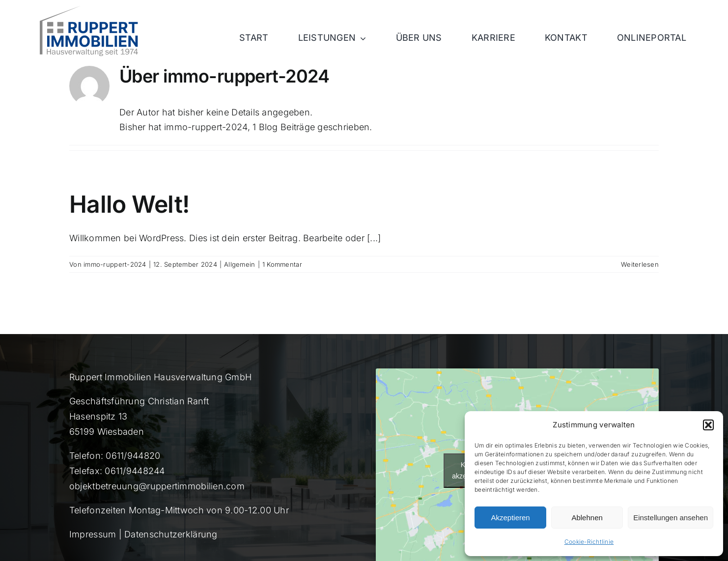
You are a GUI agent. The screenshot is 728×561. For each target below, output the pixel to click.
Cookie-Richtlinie (589, 542)
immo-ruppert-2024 (115, 264)
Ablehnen (587, 518)
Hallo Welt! (129, 204)
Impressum (93, 534)
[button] (708, 425)
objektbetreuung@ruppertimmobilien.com (157, 486)
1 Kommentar (282, 264)
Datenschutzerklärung (171, 534)
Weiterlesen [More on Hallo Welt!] (640, 264)
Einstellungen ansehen (671, 518)
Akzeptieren (510, 518)
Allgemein (239, 264)
